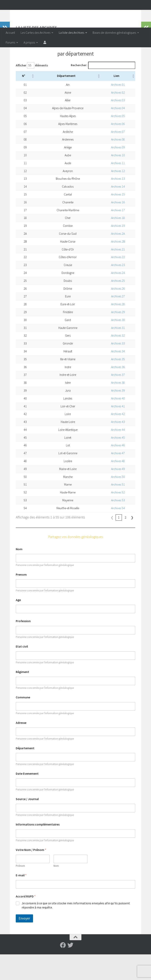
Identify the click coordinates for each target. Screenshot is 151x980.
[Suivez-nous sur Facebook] (63, 971)
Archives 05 (118, 142)
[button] (30, 101)
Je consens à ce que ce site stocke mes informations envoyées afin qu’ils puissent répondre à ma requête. (76, 931)
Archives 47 (118, 479)
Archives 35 (118, 385)
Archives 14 (118, 212)
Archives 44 (118, 455)
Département (25, 774)
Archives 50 (118, 502)
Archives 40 (118, 424)
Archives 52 (118, 518)
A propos (29, 42)
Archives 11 (118, 189)
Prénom (20, 891)
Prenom (21, 600)
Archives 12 (118, 197)
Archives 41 (118, 432)
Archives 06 (118, 149)
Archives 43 (118, 447)
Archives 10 (118, 181)
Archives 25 (118, 306)
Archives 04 (118, 134)
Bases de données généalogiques (114, 33)
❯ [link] (132, 543)
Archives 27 (118, 322)
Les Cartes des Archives (35, 33)
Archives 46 (118, 471)
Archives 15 (118, 220)
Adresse (21, 748)
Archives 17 (118, 236)
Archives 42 (118, 440)
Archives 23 (118, 291)
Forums (10, 42)
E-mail (21, 901)
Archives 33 (118, 369)
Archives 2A (118, 259)
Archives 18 (118, 243)
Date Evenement (27, 799)
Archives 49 (118, 495)
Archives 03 (118, 126)
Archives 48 (118, 487)
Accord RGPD (26, 922)
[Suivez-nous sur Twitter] (70, 971)
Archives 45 (118, 463)
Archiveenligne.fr (36, 14)
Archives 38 (118, 408)
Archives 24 (118, 298)
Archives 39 (118, 416)
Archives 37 (118, 400)
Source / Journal (27, 825)
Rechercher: (79, 91)
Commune (23, 723)
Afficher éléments (32, 91)
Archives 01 (118, 110)
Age (18, 626)
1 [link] (119, 543)
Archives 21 (118, 275)
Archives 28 (118, 330)
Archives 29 (118, 338)
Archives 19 (118, 251)
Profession (23, 647)
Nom (19, 575)
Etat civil (22, 672)
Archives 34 (118, 377)
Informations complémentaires (38, 850)
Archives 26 (118, 314)
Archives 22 (118, 283)
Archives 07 (118, 157)
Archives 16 (118, 228)
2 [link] (126, 543)
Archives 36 (118, 393)
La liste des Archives (71, 33)
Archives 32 (118, 361)
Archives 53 (118, 526)
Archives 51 (118, 510)
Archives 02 (118, 118)
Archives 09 (118, 173)
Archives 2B (118, 267)
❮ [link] (112, 543)
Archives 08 (118, 165)
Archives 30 (118, 346)
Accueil (10, 33)
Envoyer (24, 944)
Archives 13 (118, 204)
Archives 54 (118, 534)
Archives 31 (118, 353)
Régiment (22, 698)
